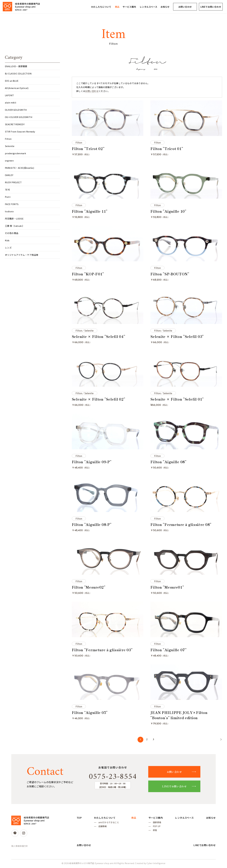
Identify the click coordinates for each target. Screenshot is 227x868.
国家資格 (157, 822)
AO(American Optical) (17, 88)
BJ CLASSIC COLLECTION (18, 73)
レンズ (8, 248)
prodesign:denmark (15, 153)
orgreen (9, 161)
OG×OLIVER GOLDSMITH (19, 117)
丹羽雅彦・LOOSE (14, 219)
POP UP (157, 827)
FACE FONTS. (12, 204)
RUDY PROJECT (13, 182)
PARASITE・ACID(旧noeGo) (19, 168)
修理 (155, 831)
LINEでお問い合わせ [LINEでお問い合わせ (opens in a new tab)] (211, 7)
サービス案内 (129, 7)
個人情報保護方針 (20, 846)
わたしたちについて (101, 7)
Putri (8, 197)
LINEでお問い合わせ (174, 786)
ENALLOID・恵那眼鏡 (16, 66)
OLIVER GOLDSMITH (16, 110)
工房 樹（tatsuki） (15, 226)
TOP (79, 818)
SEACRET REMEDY (15, 124)
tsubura (9, 211)
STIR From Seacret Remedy (20, 132)
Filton (8, 139)
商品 (117, 7)
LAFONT (9, 95)
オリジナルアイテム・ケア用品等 (22, 255)
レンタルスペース (148, 7)
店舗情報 (102, 827)
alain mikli (11, 102)
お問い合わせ (185, 7)
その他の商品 (12, 233)
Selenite (10, 146)
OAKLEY (9, 175)
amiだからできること (109, 822)
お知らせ (165, 7)
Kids (7, 240)
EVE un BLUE (12, 81)
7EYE (8, 190)
